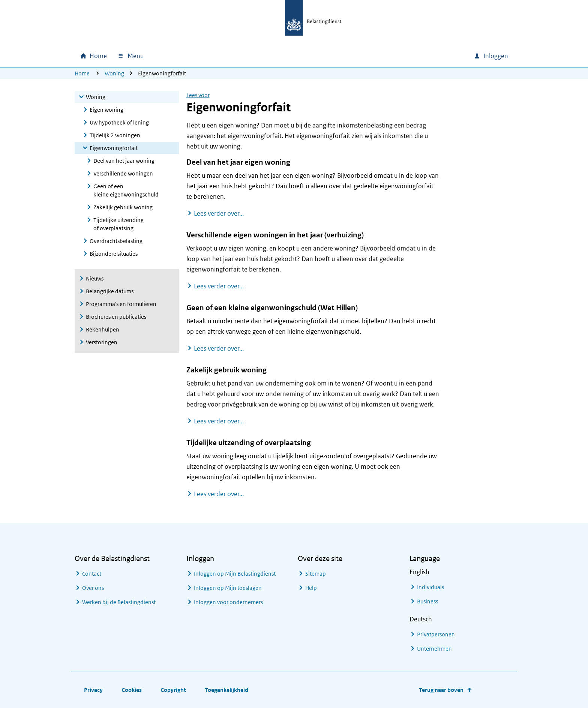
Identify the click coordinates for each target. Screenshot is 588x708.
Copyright (173, 690)
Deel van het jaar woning (124, 161)
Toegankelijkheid (226, 690)
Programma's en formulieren (121, 304)
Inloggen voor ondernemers (228, 602)
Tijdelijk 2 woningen (115, 135)
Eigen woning (106, 110)
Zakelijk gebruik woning (123, 207)
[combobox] (404, 56)
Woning (114, 73)
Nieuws (95, 278)
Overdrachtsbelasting (116, 241)
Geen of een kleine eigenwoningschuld (126, 190)
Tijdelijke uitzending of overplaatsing (118, 224)
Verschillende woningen (123, 173)
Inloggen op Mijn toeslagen (228, 588)
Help (311, 588)
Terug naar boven (441, 690)
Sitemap (316, 574)
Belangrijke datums (110, 291)
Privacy (93, 690)
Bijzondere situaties (114, 254)
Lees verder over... (219, 213)
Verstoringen (102, 342)
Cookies (132, 690)
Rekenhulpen (103, 329)
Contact (92, 574)
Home (82, 73)
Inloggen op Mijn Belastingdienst (235, 574)
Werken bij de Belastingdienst (119, 602)
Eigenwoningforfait (114, 148)
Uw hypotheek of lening (119, 122)
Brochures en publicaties (116, 317)
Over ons (93, 588)
